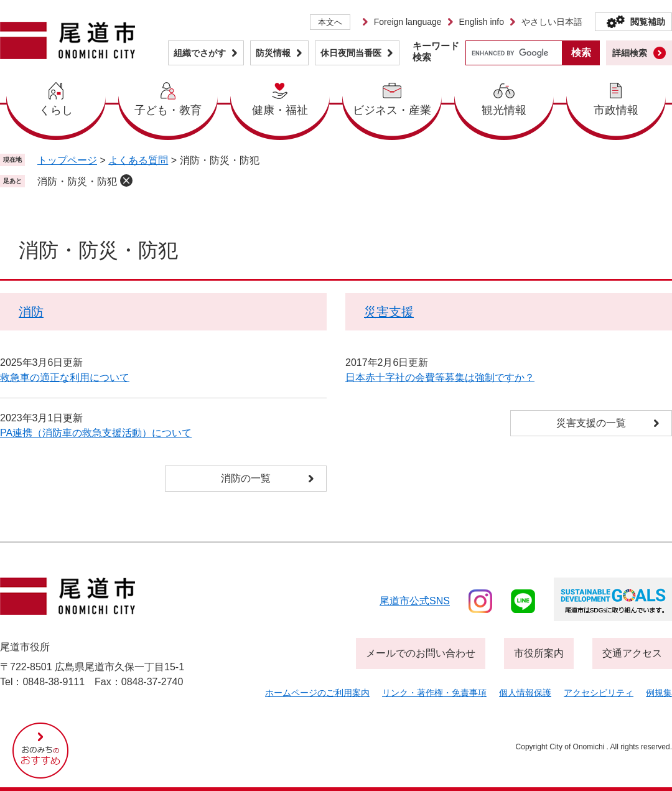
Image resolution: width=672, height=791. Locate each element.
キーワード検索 (436, 51)
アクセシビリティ (599, 693)
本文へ (330, 22)
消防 (31, 312)
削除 (126, 180)
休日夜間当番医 (351, 53)
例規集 (659, 693)
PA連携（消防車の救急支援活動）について (96, 433)
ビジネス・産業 (392, 110)
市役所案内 (539, 653)
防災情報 (273, 53)
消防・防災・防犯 (77, 181)
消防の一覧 (246, 478)
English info (482, 22)
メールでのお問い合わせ (421, 653)
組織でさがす (200, 53)
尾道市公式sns (415, 601)
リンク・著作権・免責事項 (434, 693)
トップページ (67, 160)
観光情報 (504, 110)
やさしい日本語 (552, 22)
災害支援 (389, 312)
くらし (56, 110)
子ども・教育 (168, 110)
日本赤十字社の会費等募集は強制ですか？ (440, 377)
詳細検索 (630, 53)
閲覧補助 (648, 22)
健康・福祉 (280, 110)
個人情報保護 (525, 693)
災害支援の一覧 (591, 423)
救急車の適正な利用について (65, 377)
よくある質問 (138, 160)
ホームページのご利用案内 (317, 693)
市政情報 (616, 110)
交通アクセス (632, 653)
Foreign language (408, 22)
